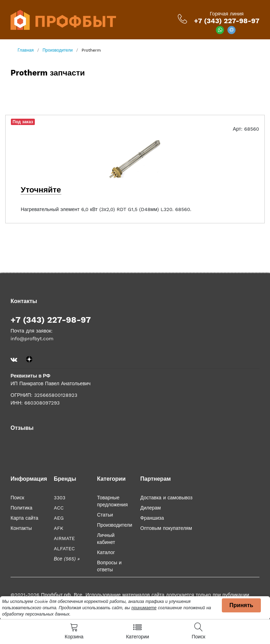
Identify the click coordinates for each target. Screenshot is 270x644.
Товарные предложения (112, 501)
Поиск (17, 498)
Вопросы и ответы (109, 566)
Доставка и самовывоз (166, 498)
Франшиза (152, 518)
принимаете (144, 608)
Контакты (21, 528)
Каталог (106, 552)
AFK (59, 528)
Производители (115, 525)
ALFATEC (64, 548)
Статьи (105, 515)
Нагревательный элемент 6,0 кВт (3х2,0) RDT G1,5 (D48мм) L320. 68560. (106, 209)
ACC (59, 508)
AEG (59, 518)
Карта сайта (24, 518)
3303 (60, 498)
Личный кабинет (106, 539)
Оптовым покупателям (166, 528)
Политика (21, 508)
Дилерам (150, 508)
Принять (242, 605)
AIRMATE (64, 538)
